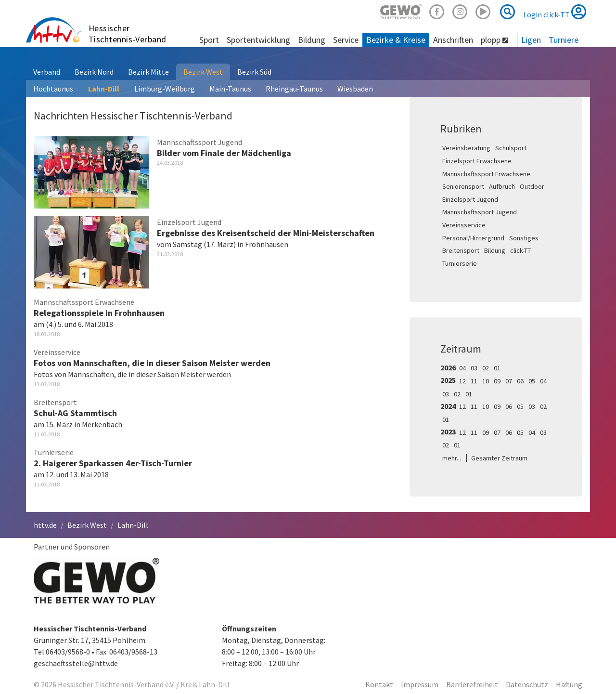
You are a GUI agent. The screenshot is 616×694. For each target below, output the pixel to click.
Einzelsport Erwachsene (477, 161)
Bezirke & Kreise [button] (396, 40)
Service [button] (346, 40)
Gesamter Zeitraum (499, 458)
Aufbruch (502, 186)
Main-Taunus (230, 89)
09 (497, 381)
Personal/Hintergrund (473, 238)
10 (486, 381)
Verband (47, 72)
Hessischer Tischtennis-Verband (128, 34)
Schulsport (511, 148)
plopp (494, 40)
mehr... (452, 458)
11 (474, 381)
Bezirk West (203, 72)
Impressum (420, 684)
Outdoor (532, 186)
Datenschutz (527, 684)
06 (520, 381)
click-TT (520, 250)
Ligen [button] (531, 40)
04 (462, 368)
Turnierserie (460, 263)
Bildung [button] (312, 40)
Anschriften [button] (453, 40)
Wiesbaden (355, 89)
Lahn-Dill (104, 89)
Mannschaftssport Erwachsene (486, 174)
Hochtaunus (53, 89)
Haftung (569, 684)
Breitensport (461, 250)
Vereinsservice (464, 225)
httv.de (45, 525)
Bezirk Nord (94, 72)
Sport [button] (209, 40)
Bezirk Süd (254, 72)
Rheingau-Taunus (294, 89)
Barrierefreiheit (472, 684)
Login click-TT (555, 12)
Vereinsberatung (466, 148)
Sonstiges (524, 238)
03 (474, 368)
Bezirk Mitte (148, 72)
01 (497, 368)
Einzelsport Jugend (470, 199)
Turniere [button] (564, 40)
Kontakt (379, 684)
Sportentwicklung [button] (258, 40)
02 (486, 368)
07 (509, 381)
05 (532, 381)
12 (462, 381)
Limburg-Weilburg (165, 89)
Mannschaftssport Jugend (480, 212)
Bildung (495, 250)
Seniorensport (463, 186)
